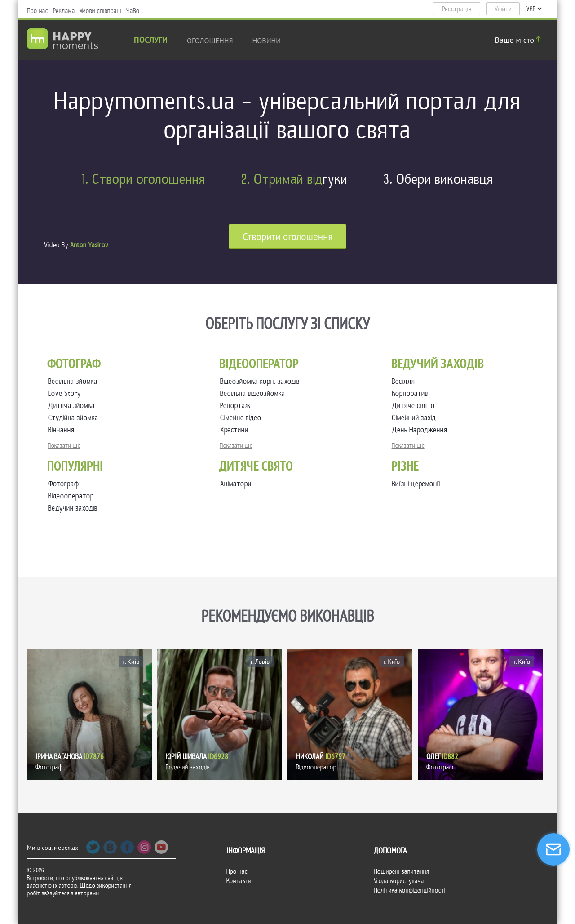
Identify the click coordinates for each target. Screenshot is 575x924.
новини (267, 40)
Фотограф (64, 484)
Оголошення (210, 40)
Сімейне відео (243, 418)
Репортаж (237, 406)
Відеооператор (71, 496)
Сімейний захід (416, 418)
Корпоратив (412, 393)
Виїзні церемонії (416, 484)
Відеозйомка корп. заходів (262, 381)
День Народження (421, 430)
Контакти (239, 881)
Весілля (405, 381)
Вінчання (63, 430)
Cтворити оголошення (288, 237)
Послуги (151, 41)
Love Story (66, 393)
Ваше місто (519, 40)
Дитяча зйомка (73, 406)
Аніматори (236, 484)
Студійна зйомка (75, 418)
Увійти (503, 9)
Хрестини (236, 430)
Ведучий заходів (73, 508)
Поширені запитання (402, 871)
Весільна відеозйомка (254, 393)
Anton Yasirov (89, 245)
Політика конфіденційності (410, 890)
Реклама (64, 11)
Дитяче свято (415, 406)
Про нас (38, 11)
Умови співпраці (101, 11)
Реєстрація (457, 9)
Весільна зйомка (75, 381)
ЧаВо (133, 11)
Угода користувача (399, 881)
